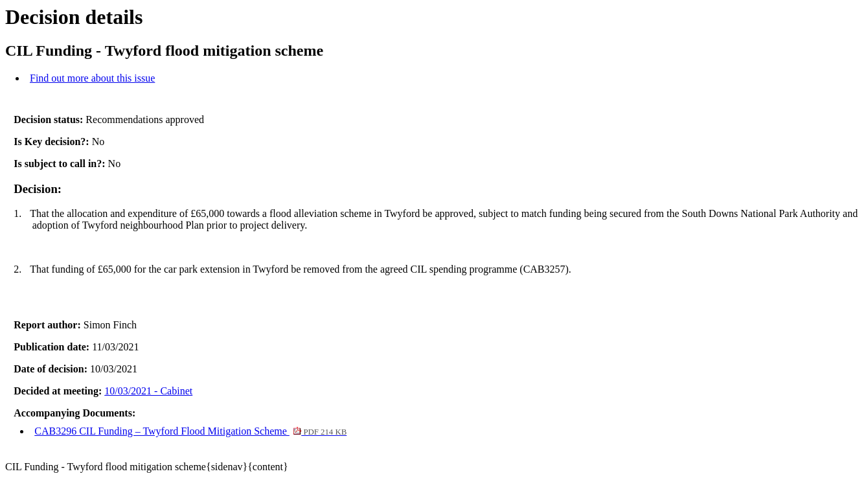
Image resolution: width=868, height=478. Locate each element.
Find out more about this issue (92, 78)
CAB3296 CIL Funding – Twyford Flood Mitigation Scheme (190, 431)
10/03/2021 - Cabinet (148, 391)
